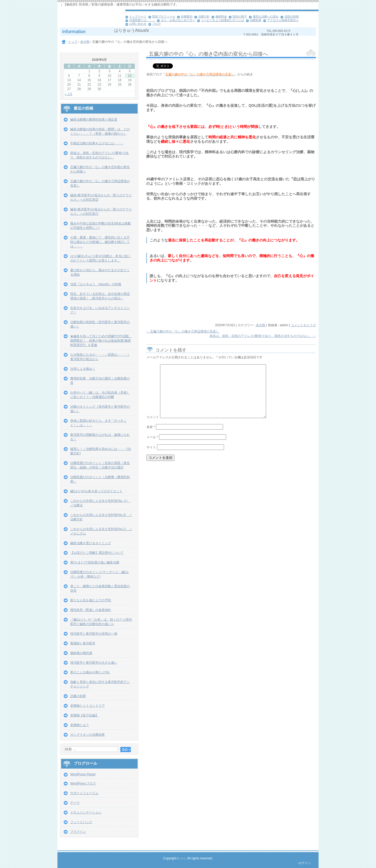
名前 (151, 427)
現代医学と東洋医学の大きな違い (94, 663)
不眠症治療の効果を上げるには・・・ (97, 143)
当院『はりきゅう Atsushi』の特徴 (96, 284)
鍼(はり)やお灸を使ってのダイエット (96, 491)
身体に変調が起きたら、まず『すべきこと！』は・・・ (98, 423)
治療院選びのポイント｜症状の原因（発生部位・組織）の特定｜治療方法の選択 (100, 465)
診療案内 (187, 16)
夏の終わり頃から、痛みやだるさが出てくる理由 (100, 272)
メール (152, 437)
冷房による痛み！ (83, 369)
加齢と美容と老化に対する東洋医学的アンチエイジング (100, 684)
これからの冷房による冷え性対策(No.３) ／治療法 (100, 503)
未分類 (261, 325)
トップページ (138, 16)
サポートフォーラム (84, 793)
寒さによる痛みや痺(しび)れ (90, 672)
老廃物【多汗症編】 (84, 715)
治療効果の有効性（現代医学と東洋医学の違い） (100, 324)
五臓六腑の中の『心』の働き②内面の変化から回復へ (100, 169)
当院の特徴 (292, 16)
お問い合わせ (138, 24)
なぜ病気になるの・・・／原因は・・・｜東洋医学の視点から (100, 357)
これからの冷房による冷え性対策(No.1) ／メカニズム (101, 531)
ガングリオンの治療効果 (87, 735)
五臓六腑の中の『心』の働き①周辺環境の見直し (183, 331)
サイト (151, 447)
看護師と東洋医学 (83, 643)
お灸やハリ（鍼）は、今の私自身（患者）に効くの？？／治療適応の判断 (100, 395)
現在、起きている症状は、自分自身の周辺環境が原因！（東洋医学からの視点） (100, 296)
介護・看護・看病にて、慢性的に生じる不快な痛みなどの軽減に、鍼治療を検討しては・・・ (100, 242)
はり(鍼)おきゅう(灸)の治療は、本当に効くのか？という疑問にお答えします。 (101, 258)
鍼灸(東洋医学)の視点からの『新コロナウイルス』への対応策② (101, 197)
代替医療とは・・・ (142, 20)
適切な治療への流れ (266, 16)
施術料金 (221, 16)
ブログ (157, 24)
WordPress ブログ (83, 783)
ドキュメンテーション (86, 812)
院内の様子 (240, 16)
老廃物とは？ (80, 725)
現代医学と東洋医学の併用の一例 (94, 634)
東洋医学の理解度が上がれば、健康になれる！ (100, 437)
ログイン (304, 863)
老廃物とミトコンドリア (87, 706)
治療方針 (204, 16)
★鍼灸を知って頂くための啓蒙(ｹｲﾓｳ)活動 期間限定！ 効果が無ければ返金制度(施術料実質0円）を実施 (101, 341)
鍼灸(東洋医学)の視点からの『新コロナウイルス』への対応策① (101, 212)
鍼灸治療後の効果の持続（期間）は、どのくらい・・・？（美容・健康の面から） (100, 131)
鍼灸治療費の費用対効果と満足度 (94, 120)
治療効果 (256, 20)
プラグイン (78, 832)
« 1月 (69, 94)
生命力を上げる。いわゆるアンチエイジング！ (100, 310)
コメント (153, 417)
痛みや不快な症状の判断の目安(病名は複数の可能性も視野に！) (101, 226)
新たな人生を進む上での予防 (91, 600)
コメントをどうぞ (303, 325)
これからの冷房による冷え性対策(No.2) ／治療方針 (101, 517)
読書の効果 (78, 696)
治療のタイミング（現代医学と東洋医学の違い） (100, 409)
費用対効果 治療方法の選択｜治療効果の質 (100, 381)
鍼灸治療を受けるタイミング (91, 543)
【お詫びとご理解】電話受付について (97, 553)
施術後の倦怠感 (81, 653)
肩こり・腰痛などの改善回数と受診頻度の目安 (100, 588)
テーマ (75, 803)
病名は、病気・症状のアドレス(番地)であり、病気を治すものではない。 (263, 336)
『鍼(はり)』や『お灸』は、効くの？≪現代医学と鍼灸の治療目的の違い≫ (101, 622)
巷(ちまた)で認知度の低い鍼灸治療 (95, 562)
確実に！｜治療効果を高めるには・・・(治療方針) (101, 451)
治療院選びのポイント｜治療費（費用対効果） (100, 479)
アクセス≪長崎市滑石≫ (283, 20)
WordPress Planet (83, 774)
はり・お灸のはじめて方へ (178, 20)
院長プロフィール (164, 16)
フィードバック (81, 822)
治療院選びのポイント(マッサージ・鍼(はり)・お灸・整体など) (99, 574)
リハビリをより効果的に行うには (223, 20)
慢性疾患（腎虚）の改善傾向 (91, 610)
